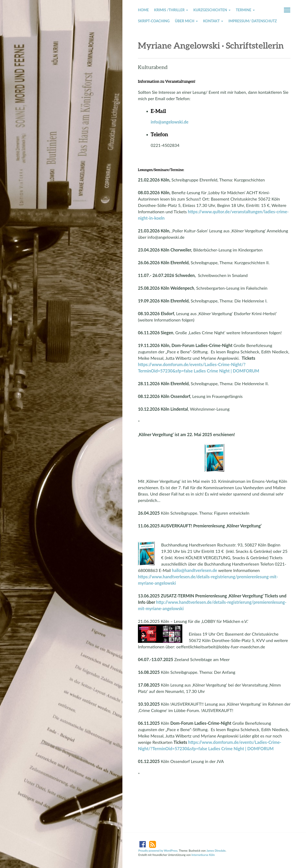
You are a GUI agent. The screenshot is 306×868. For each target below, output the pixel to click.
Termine (244, 10)
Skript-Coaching (154, 21)
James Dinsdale (216, 851)
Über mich (185, 21)
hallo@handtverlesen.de (195, 570)
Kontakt (211, 21)
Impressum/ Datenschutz (253, 21)
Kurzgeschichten (210, 10)
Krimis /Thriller (169, 10)
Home (143, 10)
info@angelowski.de (170, 122)
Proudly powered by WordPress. (158, 851)
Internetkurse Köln (203, 855)
